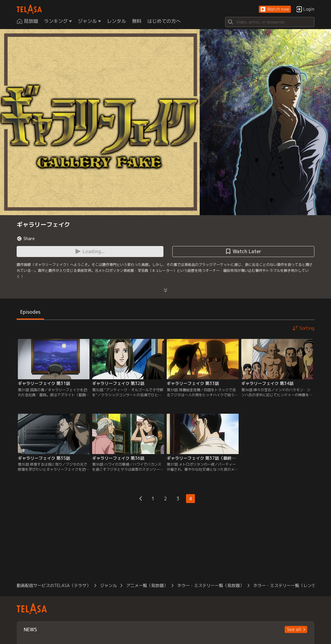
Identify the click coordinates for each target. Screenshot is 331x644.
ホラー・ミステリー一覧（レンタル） (289, 585)
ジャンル (108, 585)
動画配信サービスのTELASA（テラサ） (54, 585)
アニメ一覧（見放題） (147, 585)
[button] (275, 9)
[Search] (270, 22)
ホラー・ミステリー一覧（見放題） (211, 585)
